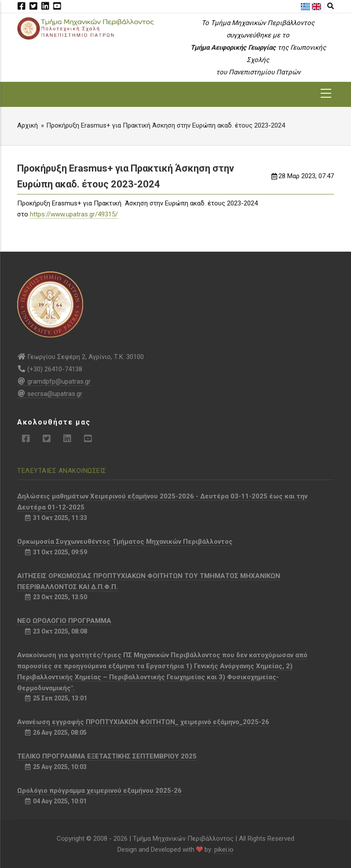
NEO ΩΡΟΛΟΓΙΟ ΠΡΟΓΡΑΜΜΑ (64, 621)
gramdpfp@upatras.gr (54, 381)
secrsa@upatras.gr (50, 394)
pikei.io (224, 850)
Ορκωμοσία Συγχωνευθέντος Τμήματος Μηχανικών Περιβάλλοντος (125, 542)
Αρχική (27, 125)
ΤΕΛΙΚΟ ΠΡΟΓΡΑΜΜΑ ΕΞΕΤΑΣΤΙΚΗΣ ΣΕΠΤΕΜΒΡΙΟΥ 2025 (107, 756)
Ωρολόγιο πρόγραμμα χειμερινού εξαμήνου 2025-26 (99, 791)
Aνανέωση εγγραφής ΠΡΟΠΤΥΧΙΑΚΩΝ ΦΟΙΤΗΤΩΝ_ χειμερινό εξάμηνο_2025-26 (143, 722)
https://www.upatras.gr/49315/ (74, 214)
